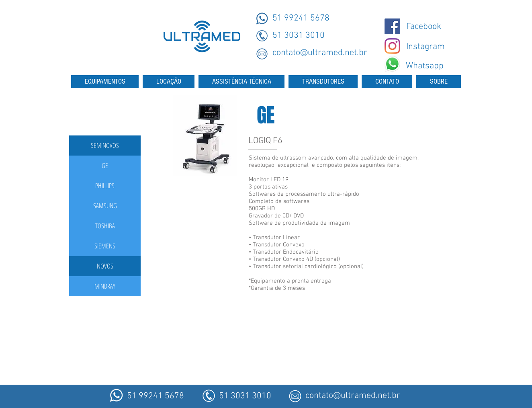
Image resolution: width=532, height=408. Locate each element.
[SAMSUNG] (105, 206)
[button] (105, 146)
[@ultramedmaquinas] (392, 26)
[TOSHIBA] (105, 226)
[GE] (105, 166)
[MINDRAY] (105, 286)
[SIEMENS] (105, 246)
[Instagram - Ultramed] (392, 46)
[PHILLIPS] (105, 186)
